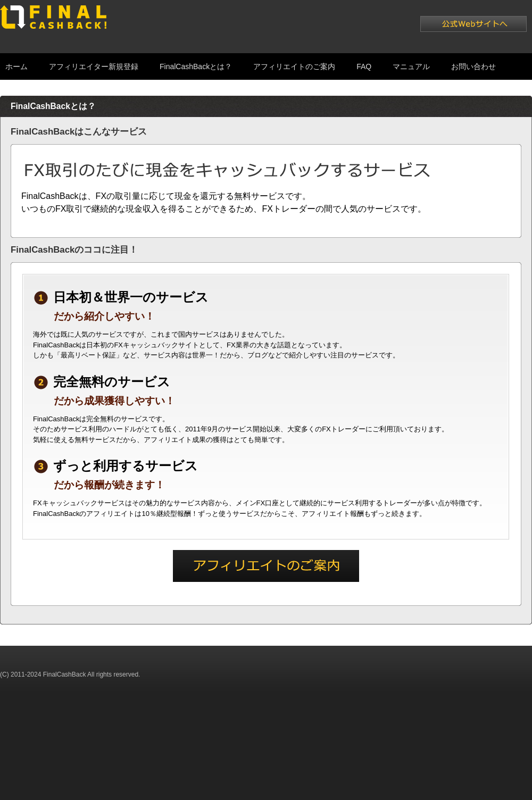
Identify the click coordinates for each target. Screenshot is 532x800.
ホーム (16, 66)
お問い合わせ (473, 66)
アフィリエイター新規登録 (94, 66)
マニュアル (411, 66)
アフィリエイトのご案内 (294, 66)
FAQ (364, 66)
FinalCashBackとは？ (196, 66)
